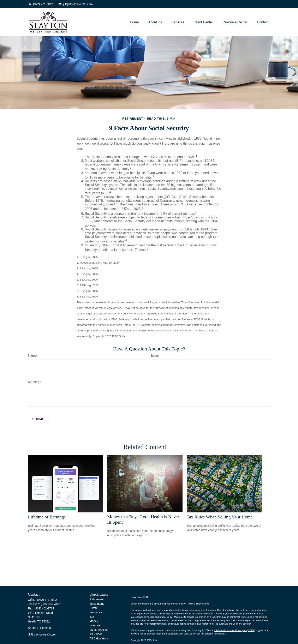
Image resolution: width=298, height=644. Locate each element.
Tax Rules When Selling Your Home (220, 517)
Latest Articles (99, 630)
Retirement (97, 599)
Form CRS (142, 597)
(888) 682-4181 (51, 604)
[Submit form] (39, 419)
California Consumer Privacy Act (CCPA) (234, 630)
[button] (134, 22)
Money (94, 621)
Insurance (96, 612)
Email (155, 356)
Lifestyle (95, 625)
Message (35, 382)
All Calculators (99, 638)
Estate (94, 608)
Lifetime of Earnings (47, 517)
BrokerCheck (202, 604)
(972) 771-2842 (40, 4)
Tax (92, 617)
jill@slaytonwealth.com (75, 4)
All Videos (96, 634)
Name (32, 356)
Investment (97, 604)
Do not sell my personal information (207, 634)
